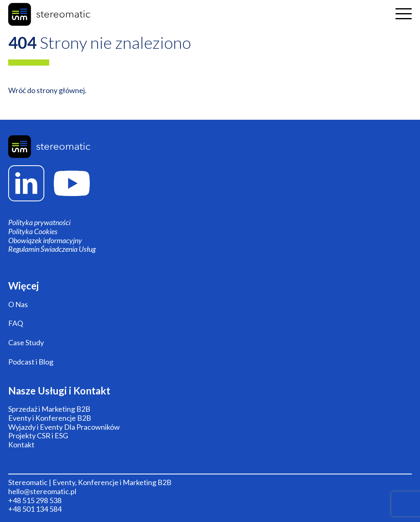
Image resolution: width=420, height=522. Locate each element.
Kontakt (21, 445)
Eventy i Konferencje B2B (50, 418)
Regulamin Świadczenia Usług (52, 249)
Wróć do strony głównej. (47, 90)
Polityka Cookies (33, 231)
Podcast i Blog (31, 362)
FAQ (16, 323)
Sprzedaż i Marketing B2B (49, 409)
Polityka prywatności (39, 222)
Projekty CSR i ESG (38, 436)
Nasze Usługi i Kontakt (59, 391)
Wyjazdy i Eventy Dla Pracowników (64, 427)
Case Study (26, 343)
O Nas (18, 304)
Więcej (24, 286)
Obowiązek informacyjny (45, 240)
